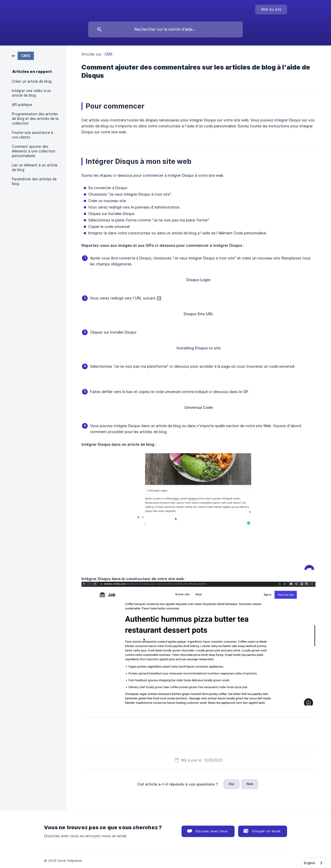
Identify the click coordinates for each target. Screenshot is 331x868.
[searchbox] (165, 29)
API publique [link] (22, 105)
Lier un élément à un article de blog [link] (35, 167)
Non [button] (250, 784)
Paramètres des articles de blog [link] (34, 181)
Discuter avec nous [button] (212, 831)
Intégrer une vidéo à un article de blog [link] (31, 93)
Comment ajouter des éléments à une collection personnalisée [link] (34, 151)
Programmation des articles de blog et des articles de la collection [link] (35, 119)
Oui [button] (231, 784)
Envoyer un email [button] (266, 831)
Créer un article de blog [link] (32, 81)
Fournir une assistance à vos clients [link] (32, 135)
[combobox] (313, 863)
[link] (23, 55)
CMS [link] (108, 54)
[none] (271, 10)
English (310, 863)
